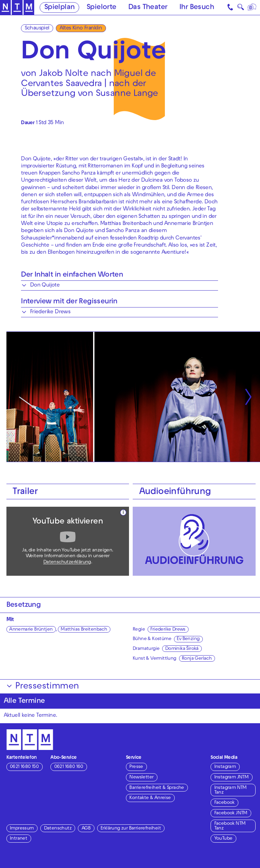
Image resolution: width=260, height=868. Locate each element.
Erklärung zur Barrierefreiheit (131, 829)
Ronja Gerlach (197, 659)
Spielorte (102, 8)
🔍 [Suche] (241, 8)
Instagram (225, 767)
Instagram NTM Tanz (231, 790)
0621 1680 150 (24, 767)
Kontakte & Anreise (150, 798)
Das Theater (148, 8)
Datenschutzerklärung (67, 562)
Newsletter (141, 778)
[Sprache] (252, 7)
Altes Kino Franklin (81, 28)
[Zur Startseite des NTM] (17, 8)
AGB (86, 829)
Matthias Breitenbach (84, 630)
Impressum (22, 829)
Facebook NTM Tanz (230, 826)
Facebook (224, 803)
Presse (136, 767)
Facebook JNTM (231, 813)
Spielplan (60, 8)
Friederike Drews (168, 630)
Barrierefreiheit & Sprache (157, 788)
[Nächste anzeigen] (248, 397)
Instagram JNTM (232, 778)
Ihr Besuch (197, 8)
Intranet (18, 839)
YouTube (223, 839)
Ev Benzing (188, 639)
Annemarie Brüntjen (31, 630)
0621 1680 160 (69, 767)
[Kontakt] (231, 7)
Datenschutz (58, 829)
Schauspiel (37, 28)
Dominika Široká (182, 649)
